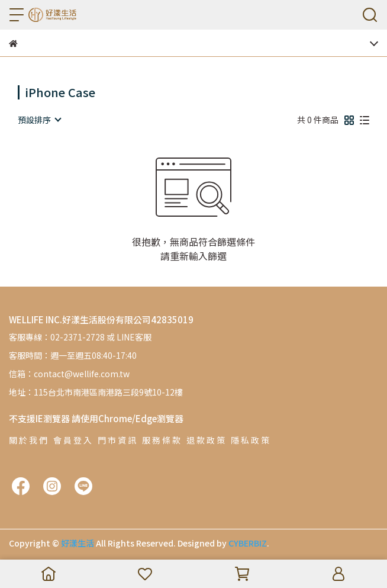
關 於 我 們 (28, 440)
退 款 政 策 (206, 440)
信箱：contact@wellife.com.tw (69, 374)
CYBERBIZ (248, 543)
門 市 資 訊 (117, 440)
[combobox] (39, 120)
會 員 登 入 (72, 440)
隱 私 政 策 (250, 440)
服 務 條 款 (161, 440)
